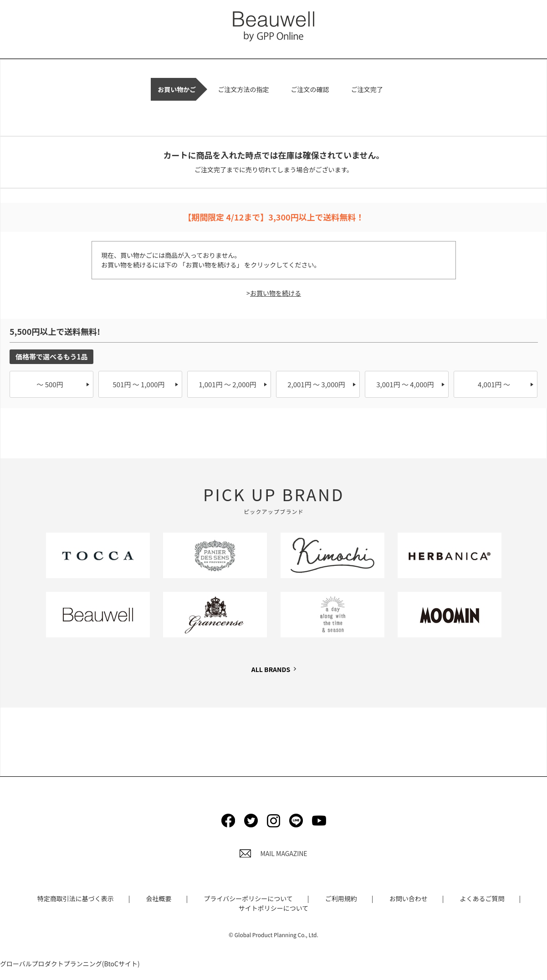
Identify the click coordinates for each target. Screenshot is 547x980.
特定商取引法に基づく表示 (76, 898)
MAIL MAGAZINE (273, 853)
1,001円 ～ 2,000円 (227, 384)
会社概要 (159, 898)
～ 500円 (50, 384)
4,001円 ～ (494, 384)
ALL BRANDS (271, 669)
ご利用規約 (341, 898)
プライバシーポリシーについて (248, 898)
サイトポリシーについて (274, 908)
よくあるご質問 (482, 898)
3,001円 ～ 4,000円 (405, 384)
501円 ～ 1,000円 (138, 384)
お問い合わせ (409, 898)
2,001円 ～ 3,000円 (316, 384)
